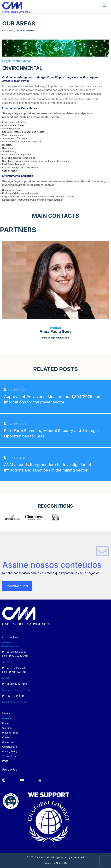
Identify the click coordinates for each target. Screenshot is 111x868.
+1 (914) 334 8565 (15, 696)
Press (5, 761)
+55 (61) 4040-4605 (16, 684)
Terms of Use (9, 756)
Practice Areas (10, 733)
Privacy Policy (10, 751)
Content (6, 737)
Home (5, 723)
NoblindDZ (62, 863)
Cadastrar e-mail (17, 586)
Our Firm (7, 728)
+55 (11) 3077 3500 (15, 668)
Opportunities (10, 747)
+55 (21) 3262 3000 (16, 652)
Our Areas (8, 31)
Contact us (8, 742)
